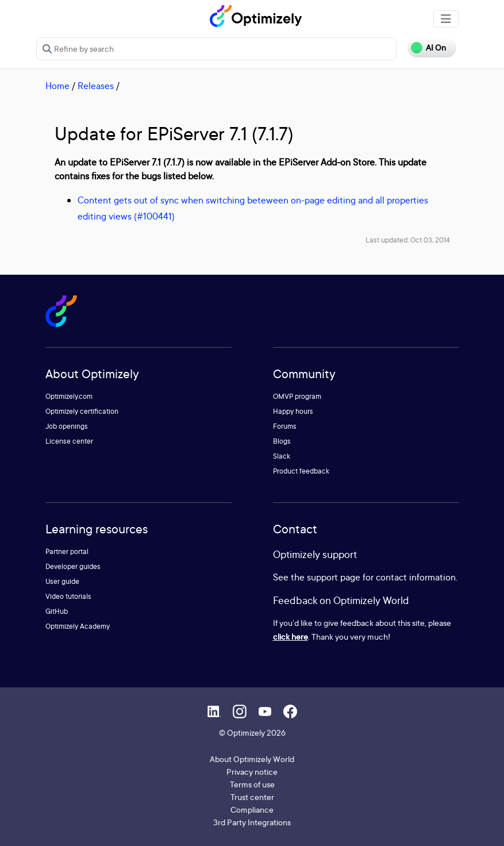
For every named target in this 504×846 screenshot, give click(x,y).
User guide (62, 581)
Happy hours (293, 411)
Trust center (252, 797)
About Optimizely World (252, 759)
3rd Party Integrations (252, 822)
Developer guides (73, 566)
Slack (282, 456)
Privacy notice (252, 772)
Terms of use (252, 784)
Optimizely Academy (78, 626)
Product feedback (301, 471)
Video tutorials (68, 596)
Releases (96, 86)
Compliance (252, 810)
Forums (285, 426)
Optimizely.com (69, 396)
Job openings (67, 426)
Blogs (282, 441)
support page (334, 577)
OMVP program (297, 396)
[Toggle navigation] (446, 19)
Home (57, 86)
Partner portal (67, 551)
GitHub (57, 611)
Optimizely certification (82, 411)
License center (69, 441)
